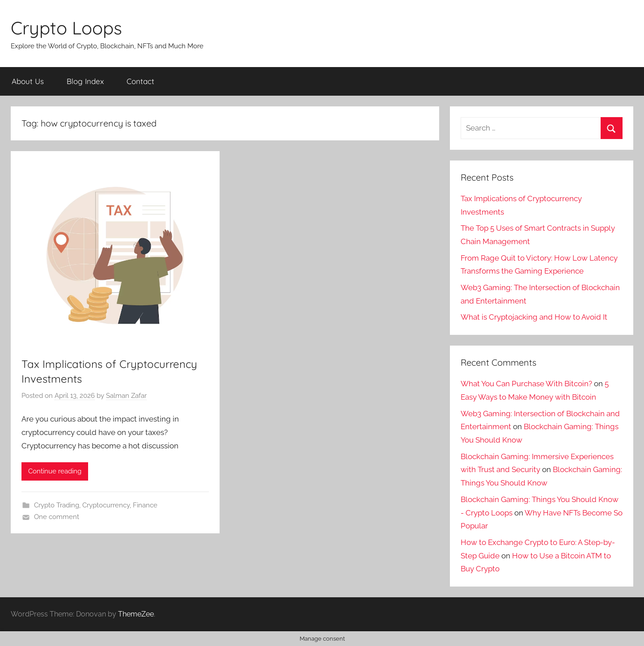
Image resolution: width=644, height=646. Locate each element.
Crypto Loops (66, 28)
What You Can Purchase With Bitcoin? (526, 384)
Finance (145, 505)
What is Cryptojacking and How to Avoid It (534, 317)
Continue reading (55, 471)
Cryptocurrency (106, 505)
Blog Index (85, 81)
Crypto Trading (57, 505)
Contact (140, 81)
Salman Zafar (126, 396)
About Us (28, 81)
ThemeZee (136, 614)
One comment (57, 517)
